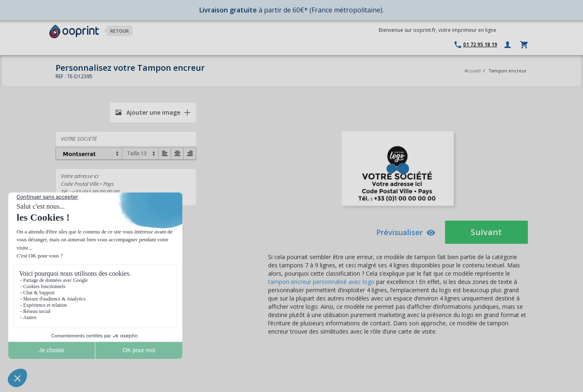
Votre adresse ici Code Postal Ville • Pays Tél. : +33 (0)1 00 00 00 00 (126, 187)
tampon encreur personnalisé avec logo (321, 282)
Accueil (473, 71)
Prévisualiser (406, 232)
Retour (120, 31)
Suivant (486, 232)
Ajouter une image (148, 112)
